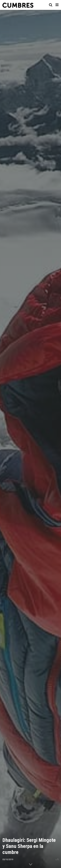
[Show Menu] (57, 5)
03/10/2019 (8, 859)
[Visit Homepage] (18, 5)
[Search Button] (51, 5)
